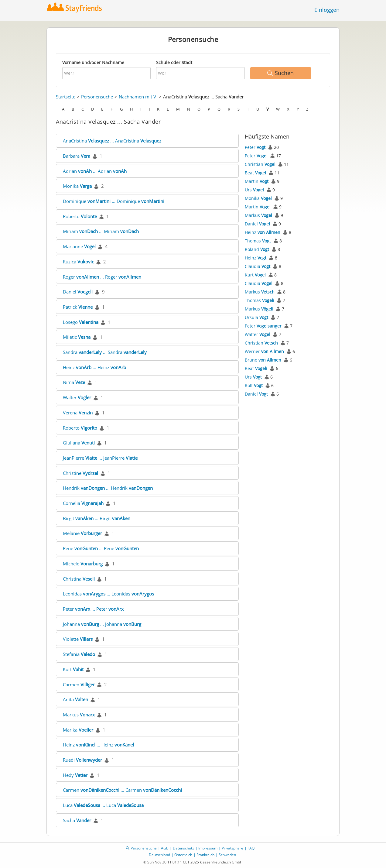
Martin (257, 181)
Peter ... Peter (93, 609)
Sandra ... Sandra (105, 352)
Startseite (66, 97)
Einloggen (327, 10)
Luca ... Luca (103, 805)
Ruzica (78, 262)
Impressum (208, 848)
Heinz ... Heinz (94, 367)
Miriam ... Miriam (101, 231)
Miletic (77, 337)
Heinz (263, 232)
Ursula (256, 317)
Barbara (77, 156)
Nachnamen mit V (137, 97)
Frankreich (205, 855)
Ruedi (82, 760)
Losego (81, 322)
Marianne (79, 246)
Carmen (79, 684)
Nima (74, 382)
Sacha (77, 820)
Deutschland (159, 855)
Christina (79, 579)
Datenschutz (183, 848)
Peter (255, 147)
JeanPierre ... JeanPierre (100, 458)
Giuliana (79, 443)
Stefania (79, 654)
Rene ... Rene (101, 548)
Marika (78, 730)
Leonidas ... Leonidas (108, 594)
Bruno (263, 360)
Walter (77, 397)
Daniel (78, 292)
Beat (255, 173)
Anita (75, 699)
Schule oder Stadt (174, 62)
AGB (165, 848)
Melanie (82, 533)
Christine (80, 473)
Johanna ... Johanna (102, 624)
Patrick (78, 307)
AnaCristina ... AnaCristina (112, 141)
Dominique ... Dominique (114, 201)
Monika (77, 186)
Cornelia (83, 503)
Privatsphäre (232, 848)
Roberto (80, 216)
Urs (254, 190)
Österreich (183, 855)
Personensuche (97, 97)
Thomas (258, 241)
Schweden (227, 855)
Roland (257, 249)
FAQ (251, 848)
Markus (79, 715)
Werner (264, 351)
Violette (78, 639)
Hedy (75, 775)
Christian (260, 164)
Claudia (258, 266)
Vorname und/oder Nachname (93, 62)
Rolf (254, 385)
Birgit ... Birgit (97, 518)
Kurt (73, 669)
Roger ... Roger (102, 277)
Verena (78, 413)
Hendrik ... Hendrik (108, 488)
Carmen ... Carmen (122, 790)
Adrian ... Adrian (95, 171)
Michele (83, 564)
